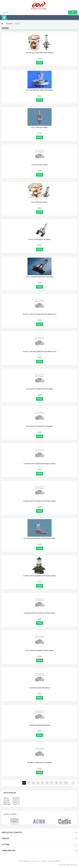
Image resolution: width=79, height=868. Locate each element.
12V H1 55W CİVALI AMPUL (40, 127)
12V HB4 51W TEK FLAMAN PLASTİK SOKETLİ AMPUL (39, 538)
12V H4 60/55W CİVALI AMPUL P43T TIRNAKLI (39, 53)
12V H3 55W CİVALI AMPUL (40, 165)
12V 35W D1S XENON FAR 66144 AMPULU (39, 763)
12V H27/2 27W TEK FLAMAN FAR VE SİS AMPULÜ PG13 (39, 352)
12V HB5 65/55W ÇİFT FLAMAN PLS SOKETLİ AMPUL (40, 613)
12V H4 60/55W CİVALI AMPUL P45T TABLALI (39, 90)
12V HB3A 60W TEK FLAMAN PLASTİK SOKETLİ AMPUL (39, 501)
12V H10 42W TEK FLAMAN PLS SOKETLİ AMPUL (39, 651)
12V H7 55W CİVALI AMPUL (40, 202)
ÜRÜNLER (9, 24)
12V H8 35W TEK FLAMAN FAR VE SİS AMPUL (39, 389)
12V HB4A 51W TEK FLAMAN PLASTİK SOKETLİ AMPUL (39, 576)
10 (66, 783)
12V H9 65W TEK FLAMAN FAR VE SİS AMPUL (39, 426)
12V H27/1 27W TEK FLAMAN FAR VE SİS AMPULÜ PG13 (39, 314)
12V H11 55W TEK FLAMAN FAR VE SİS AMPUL (39, 277)
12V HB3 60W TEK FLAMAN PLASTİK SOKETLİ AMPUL (39, 464)
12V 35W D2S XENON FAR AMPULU (39, 688)
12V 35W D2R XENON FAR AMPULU (39, 725)
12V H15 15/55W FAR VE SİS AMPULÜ (40, 240)
